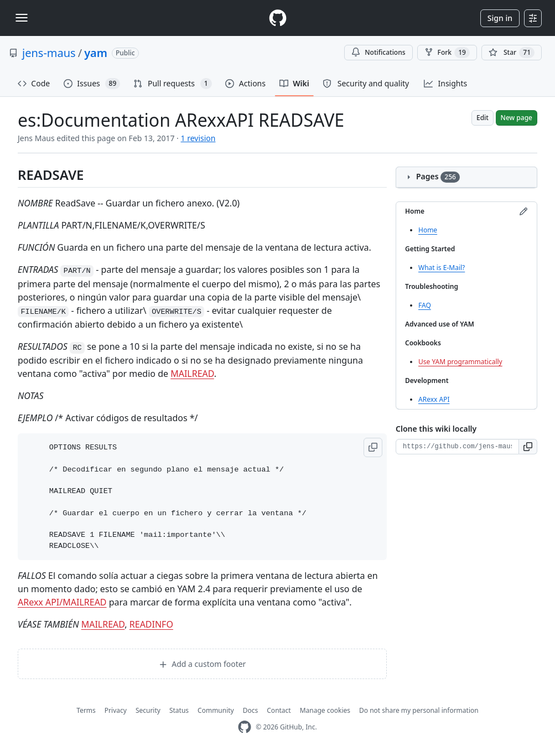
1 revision (198, 138)
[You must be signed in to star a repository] (512, 53)
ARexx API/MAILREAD (62, 602)
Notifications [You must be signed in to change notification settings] (378, 52)
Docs (251, 710)
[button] (373, 447)
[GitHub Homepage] (245, 727)
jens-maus (49, 53)
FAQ (425, 305)
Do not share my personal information (419, 710)
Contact (279, 710)
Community (216, 710)
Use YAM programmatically (460, 362)
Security (148, 710)
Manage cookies (325, 710)
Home (428, 230)
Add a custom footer (203, 664)
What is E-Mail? (442, 268)
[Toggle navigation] (22, 18)
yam (96, 53)
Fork (447, 53)
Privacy (116, 710)
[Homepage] (278, 18)
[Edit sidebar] (523, 211)
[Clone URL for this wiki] (457, 447)
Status (179, 710)
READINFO (151, 624)
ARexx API (434, 399)
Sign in (500, 18)
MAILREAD (192, 374)
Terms (86, 710)
